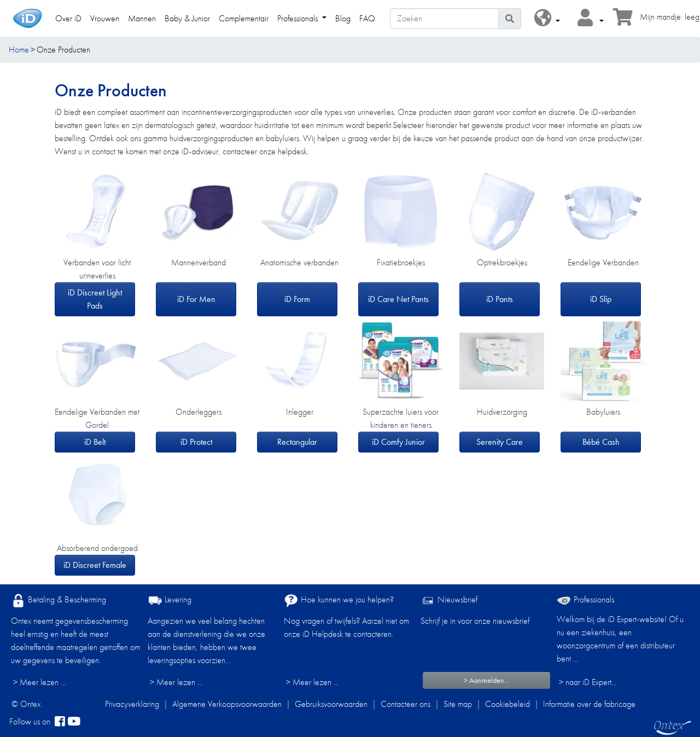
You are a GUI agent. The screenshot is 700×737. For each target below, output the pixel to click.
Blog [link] (343, 18)
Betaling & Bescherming (59, 600)
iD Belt (95, 442)
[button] (547, 18)
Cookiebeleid (507, 704)
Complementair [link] (244, 18)
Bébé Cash (601, 442)
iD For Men (196, 299)
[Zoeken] (444, 19)
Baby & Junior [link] (187, 18)
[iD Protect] (198, 361)
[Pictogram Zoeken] (510, 19)
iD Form (297, 299)
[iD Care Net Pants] (401, 212)
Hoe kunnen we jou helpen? (339, 600)
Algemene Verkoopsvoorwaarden (227, 704)
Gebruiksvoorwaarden (331, 704)
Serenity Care (500, 442)
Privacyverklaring (132, 704)
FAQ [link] (367, 18)
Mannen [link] (142, 18)
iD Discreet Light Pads (95, 299)
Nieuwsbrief (449, 600)
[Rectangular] (299, 361)
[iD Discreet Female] (97, 497)
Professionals (585, 599)
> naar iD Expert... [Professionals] (588, 682)
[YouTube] (74, 722)
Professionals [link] (299, 18)
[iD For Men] (198, 211)
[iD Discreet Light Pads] (97, 211)
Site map (458, 704)
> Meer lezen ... (39, 682)
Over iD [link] (68, 18)
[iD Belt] (97, 361)
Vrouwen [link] (105, 18)
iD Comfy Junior (398, 442)
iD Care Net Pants (398, 299)
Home (19, 50)
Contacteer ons (406, 704)
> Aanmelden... (486, 680)
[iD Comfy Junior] (401, 361)
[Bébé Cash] (603, 361)
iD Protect (196, 442)
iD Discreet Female (95, 565)
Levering (170, 600)
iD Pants (500, 299)
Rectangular (297, 442)
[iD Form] (299, 211)
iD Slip (601, 299)
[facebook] (60, 722)
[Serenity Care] (502, 361)
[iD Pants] (502, 211)
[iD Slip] (603, 211)
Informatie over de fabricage (589, 704)
